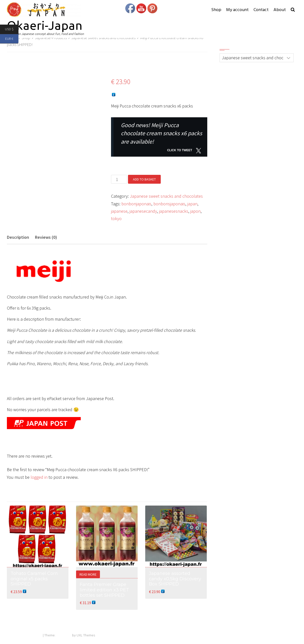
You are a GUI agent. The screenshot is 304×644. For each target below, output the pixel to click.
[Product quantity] (119, 179)
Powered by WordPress (24, 636)
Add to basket (144, 179)
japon (195, 211)
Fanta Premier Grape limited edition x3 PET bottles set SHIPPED (104, 590)
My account (237, 10)
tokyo (116, 218)
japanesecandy (143, 211)
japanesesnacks (174, 211)
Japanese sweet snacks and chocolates (166, 196)
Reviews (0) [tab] (46, 237)
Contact (261, 10)
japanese (119, 211)
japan (192, 204)
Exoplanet (64, 636)
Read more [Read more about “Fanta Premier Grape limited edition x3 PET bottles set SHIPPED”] (88, 574)
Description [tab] (18, 237)
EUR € (12, 39)
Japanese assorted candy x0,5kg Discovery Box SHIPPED (175, 579)
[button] (293, 10)
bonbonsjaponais (169, 204)
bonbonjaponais (136, 204)
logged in (39, 477)
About (280, 10)
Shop (216, 10)
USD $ (12, 29)
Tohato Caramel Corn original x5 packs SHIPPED (34, 579)
